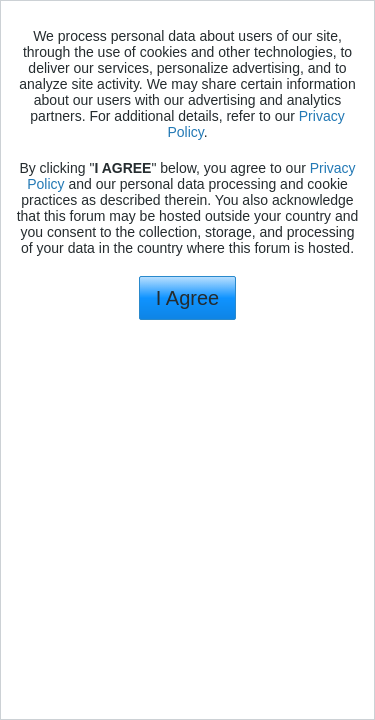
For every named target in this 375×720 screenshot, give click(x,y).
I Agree (187, 298)
